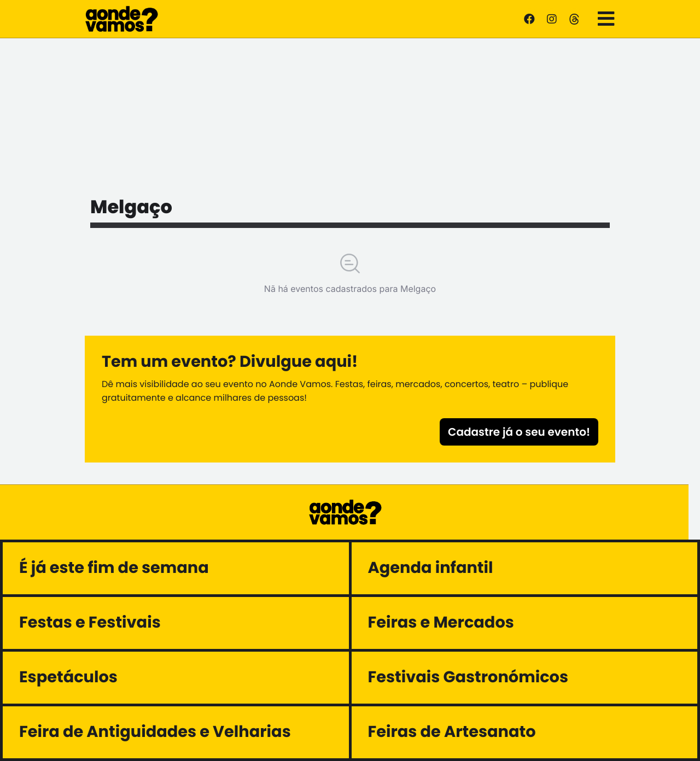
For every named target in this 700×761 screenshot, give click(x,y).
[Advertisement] (350, 115)
